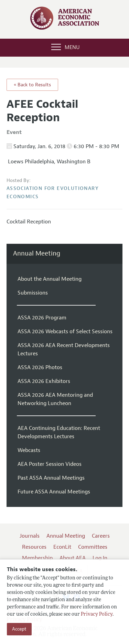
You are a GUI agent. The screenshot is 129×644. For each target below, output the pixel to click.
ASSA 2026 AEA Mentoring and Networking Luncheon (55, 399)
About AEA (73, 558)
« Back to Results (32, 85)
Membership (37, 558)
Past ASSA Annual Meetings (51, 478)
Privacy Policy (97, 614)
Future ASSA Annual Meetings (54, 492)
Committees (93, 547)
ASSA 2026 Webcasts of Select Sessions (65, 331)
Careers (101, 536)
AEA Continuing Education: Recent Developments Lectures (59, 432)
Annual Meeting (37, 254)
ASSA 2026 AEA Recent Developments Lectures (64, 349)
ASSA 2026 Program (42, 318)
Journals (30, 536)
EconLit (62, 547)
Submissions (33, 293)
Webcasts (29, 450)
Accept (19, 629)
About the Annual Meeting (50, 279)
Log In (100, 558)
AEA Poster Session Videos (50, 464)
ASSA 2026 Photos (40, 367)
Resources (34, 547)
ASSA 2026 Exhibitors (44, 381)
